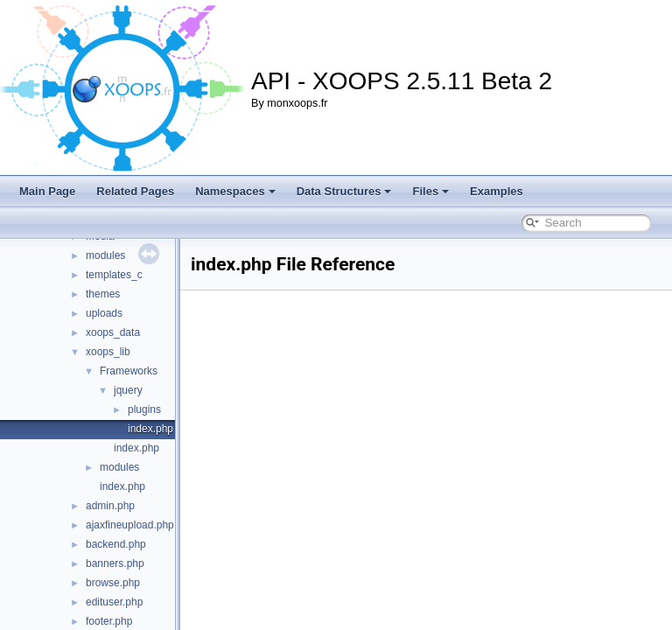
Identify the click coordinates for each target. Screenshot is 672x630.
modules (105, 255)
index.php (150, 429)
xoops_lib (108, 352)
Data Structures (344, 191)
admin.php (110, 506)
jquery (128, 390)
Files (430, 191)
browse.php (113, 583)
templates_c (114, 275)
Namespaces (235, 191)
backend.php (116, 544)
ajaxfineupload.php (130, 525)
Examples (497, 191)
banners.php (115, 563)
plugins (144, 409)
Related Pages (135, 191)
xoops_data (113, 332)
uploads (104, 313)
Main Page (47, 191)
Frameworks (129, 371)
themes (103, 294)
